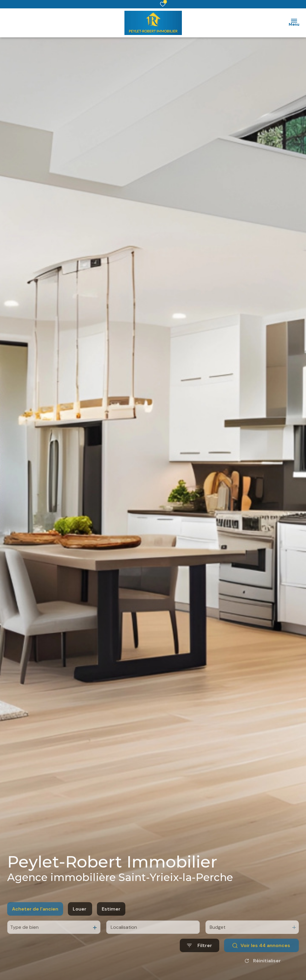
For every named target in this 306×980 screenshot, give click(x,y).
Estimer (111, 922)
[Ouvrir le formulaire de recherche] (200, 959)
